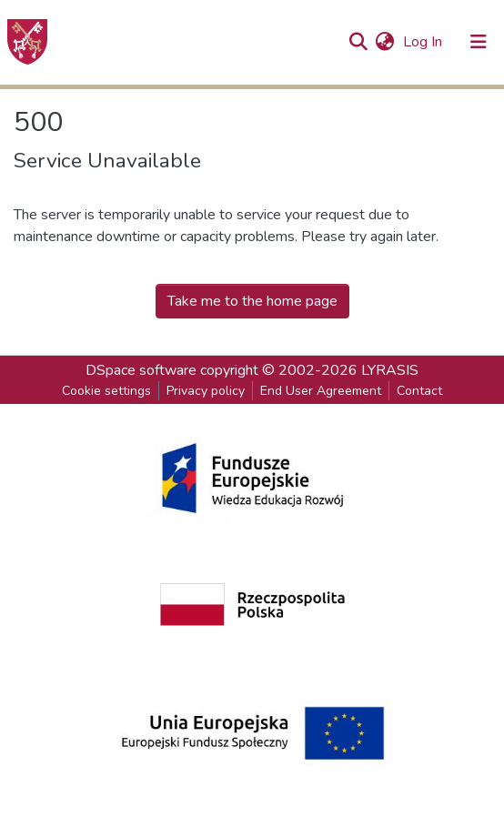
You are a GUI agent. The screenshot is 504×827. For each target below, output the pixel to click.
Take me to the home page (252, 301)
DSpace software (141, 370)
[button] (384, 42)
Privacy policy (206, 391)
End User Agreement (321, 391)
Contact (419, 391)
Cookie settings (106, 391)
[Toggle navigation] (479, 42)
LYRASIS (390, 370)
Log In (424, 42)
